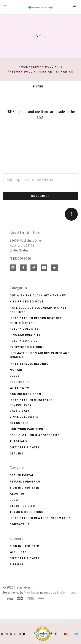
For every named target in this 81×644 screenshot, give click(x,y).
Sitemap (17, 565)
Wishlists (18, 552)
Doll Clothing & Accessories (35, 435)
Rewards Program (25, 482)
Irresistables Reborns (29, 364)
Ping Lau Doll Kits (25, 335)
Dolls (15, 376)
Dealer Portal (22, 475)
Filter (40, 86)
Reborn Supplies (24, 341)
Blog (14, 500)
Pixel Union (31, 593)
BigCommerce (67, 593)
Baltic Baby (20, 411)
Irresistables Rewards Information (40, 518)
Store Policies (22, 506)
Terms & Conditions (27, 512)
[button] (46, 86)
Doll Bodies (20, 382)
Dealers (16, 454)
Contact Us (20, 524)
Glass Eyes (19, 423)
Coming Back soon (25, 394)
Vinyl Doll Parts (24, 417)
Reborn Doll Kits (24, 329)
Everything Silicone (27, 347)
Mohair (16, 370)
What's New (19, 388)
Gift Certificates (25, 448)
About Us (17, 494)
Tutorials (18, 441)
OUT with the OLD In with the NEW (38, 296)
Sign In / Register (25, 488)
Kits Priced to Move (27, 302)
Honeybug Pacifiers (26, 429)
